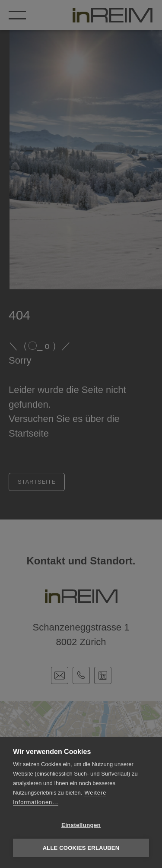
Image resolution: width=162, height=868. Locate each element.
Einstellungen (81, 825)
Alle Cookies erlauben (81, 848)
